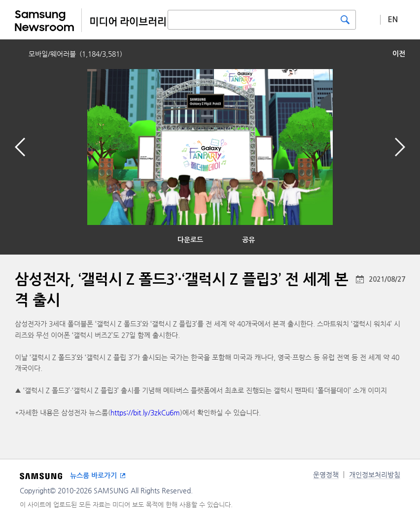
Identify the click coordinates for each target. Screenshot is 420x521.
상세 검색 (368, 19)
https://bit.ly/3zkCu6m (145, 412)
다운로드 (190, 240)
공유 (248, 240)
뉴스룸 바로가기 (93, 476)
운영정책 (326, 475)
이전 (399, 54)
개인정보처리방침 (375, 475)
